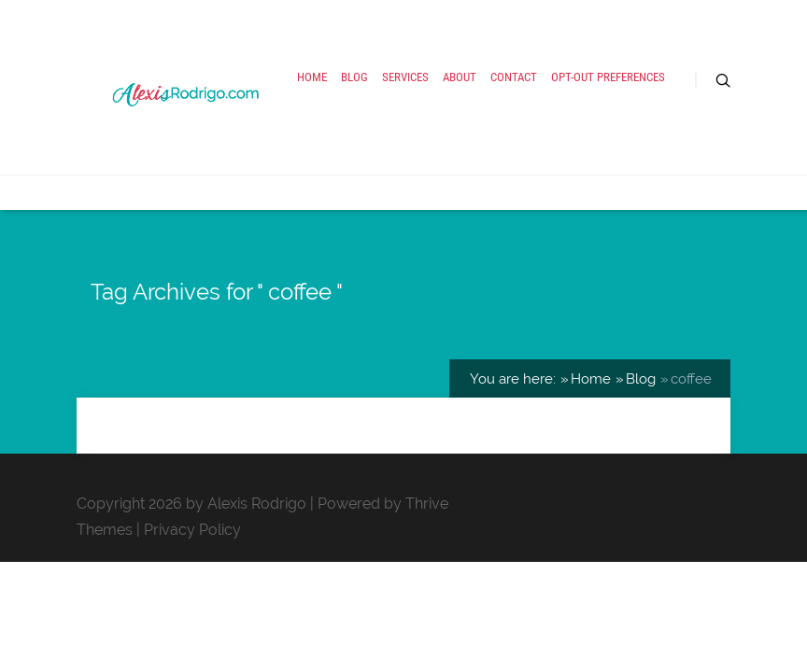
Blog (354, 77)
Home (312, 77)
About (460, 77)
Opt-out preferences (608, 77)
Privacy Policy (192, 530)
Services (405, 77)
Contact (514, 77)
